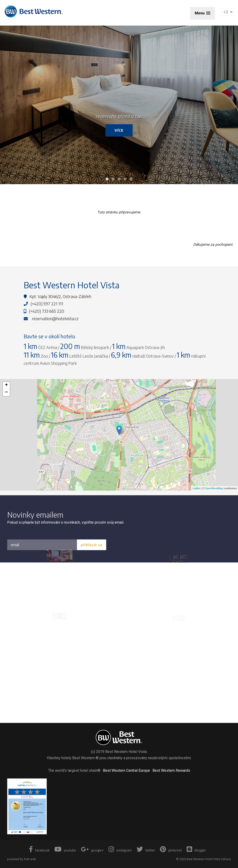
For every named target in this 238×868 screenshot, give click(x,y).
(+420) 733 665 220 (47, 311)
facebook (39, 850)
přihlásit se (92, 545)
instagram (120, 850)
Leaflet (196, 488)
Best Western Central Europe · (128, 770)
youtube (65, 850)
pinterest (171, 850)
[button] (203, 13)
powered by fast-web (22, 859)
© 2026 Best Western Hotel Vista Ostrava (203, 859)
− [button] (6, 392)
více (119, 130)
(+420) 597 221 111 (47, 304)
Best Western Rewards (171, 770)
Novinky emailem (35, 519)
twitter (146, 850)
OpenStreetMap (214, 488)
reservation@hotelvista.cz (55, 319)
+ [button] (6, 385)
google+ (92, 850)
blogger (196, 850)
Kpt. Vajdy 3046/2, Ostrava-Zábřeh (60, 296)
